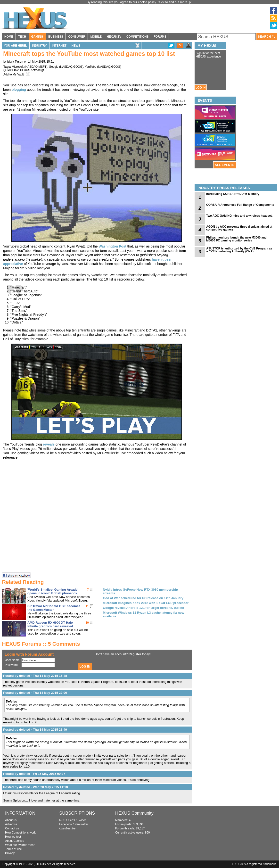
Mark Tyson (15, 62)
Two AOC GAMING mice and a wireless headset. (239, 216)
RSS (62, 820)
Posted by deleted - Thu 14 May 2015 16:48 (35, 676)
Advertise (11, 824)
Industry (39, 46)
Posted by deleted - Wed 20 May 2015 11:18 (35, 787)
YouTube (91, 67)
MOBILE (96, 37)
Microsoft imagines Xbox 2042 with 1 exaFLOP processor (146, 603)
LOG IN (201, 88)
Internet (59, 46)
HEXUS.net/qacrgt (32, 70)
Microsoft (18, 67)
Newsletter (81, 824)
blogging (19, 90)
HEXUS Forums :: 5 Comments (41, 644)
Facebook (66, 824)
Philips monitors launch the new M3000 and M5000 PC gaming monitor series (236, 239)
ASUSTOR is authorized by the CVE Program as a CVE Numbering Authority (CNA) (239, 250)
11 (87, 606)
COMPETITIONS (137, 37)
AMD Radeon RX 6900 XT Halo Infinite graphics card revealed (50, 624)
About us (11, 820)
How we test (13, 837)
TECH (22, 37)
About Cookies (15, 841)
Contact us (12, 828)
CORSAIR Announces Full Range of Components (240, 205)
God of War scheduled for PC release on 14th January (143, 598)
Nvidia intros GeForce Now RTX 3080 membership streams (140, 591)
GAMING (37, 37)
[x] (191, 2)
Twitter (82, 820)
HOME (9, 37)
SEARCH (267, 37)
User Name (12, 660)
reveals (49, 444)
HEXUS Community (134, 813)
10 (87, 623)
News (76, 46)
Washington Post (113, 246)
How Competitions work (20, 833)
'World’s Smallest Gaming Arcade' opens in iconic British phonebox (53, 591)
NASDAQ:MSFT (36, 67)
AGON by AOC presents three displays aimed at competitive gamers (239, 228)
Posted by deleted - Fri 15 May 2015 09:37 (34, 774)
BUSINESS (56, 37)
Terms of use (13, 849)
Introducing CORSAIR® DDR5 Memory (233, 194)
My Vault (18, 74)
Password (11, 665)
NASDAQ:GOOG (71, 67)
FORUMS (160, 37)
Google (54, 67)
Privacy (10, 853)
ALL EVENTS (225, 165)
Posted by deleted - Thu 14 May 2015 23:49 (35, 730)
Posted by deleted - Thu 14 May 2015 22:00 (35, 693)
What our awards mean (20, 845)
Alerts (71, 820)
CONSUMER (77, 37)
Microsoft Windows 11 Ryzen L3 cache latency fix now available (144, 614)
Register (135, 654)
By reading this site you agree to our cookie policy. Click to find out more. (138, 2)
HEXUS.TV (114, 37)
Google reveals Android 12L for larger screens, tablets (144, 608)
